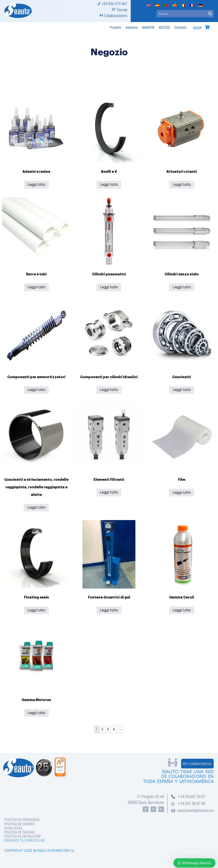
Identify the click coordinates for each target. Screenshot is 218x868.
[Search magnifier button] (210, 14)
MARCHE (148, 28)
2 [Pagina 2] (102, 729)
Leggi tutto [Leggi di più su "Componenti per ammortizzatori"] (36, 390)
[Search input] (182, 14)
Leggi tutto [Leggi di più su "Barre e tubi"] (36, 287)
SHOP (197, 28)
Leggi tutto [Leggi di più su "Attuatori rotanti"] (182, 185)
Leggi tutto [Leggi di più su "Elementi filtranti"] (109, 492)
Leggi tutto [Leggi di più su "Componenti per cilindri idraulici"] (109, 390)
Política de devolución (22, 836)
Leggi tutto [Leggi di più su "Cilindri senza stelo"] (182, 287)
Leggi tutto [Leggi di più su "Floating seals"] (36, 610)
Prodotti (116, 28)
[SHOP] (207, 27)
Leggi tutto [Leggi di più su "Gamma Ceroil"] (182, 610)
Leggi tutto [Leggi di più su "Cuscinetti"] (182, 390)
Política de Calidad (19, 832)
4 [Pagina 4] (114, 729)
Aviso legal (13, 828)
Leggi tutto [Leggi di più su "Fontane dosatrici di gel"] (109, 610)
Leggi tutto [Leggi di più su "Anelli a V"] (109, 185)
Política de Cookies (19, 824)
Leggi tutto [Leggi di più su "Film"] (182, 493)
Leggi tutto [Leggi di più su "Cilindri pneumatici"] (109, 287)
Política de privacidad (22, 820)
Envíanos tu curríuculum (25, 840)
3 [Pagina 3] (108, 729)
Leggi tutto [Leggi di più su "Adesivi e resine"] (36, 185)
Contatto (180, 28)
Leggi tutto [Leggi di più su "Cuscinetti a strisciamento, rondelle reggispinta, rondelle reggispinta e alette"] (36, 508)
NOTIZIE (164, 28)
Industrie (132, 28)
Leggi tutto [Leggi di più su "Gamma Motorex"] (36, 713)
